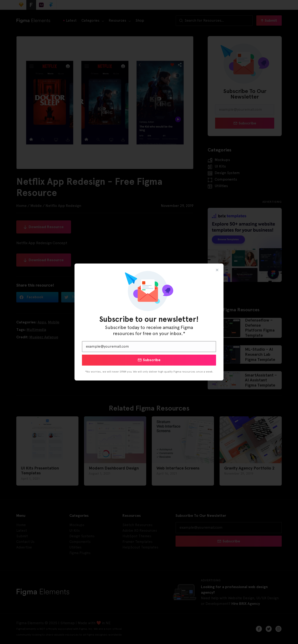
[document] (149, 322)
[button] (217, 270)
